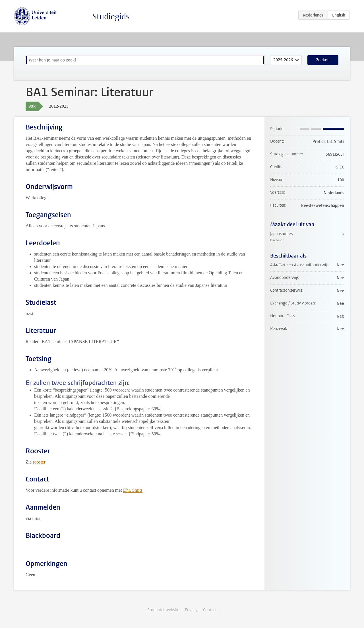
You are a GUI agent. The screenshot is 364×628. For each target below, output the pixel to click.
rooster (39, 462)
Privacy (191, 610)
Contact (210, 610)
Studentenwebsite (163, 610)
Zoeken (323, 60)
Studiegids (111, 17)
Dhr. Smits (133, 490)
